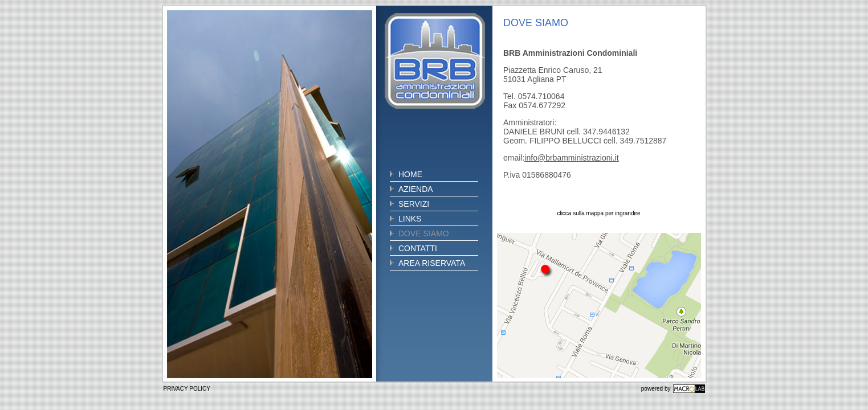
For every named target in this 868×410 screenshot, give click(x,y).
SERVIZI (414, 204)
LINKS (410, 219)
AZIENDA (416, 189)
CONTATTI (418, 248)
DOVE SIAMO (424, 233)
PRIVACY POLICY (187, 389)
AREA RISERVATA (432, 263)
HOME (410, 174)
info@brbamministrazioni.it (571, 158)
